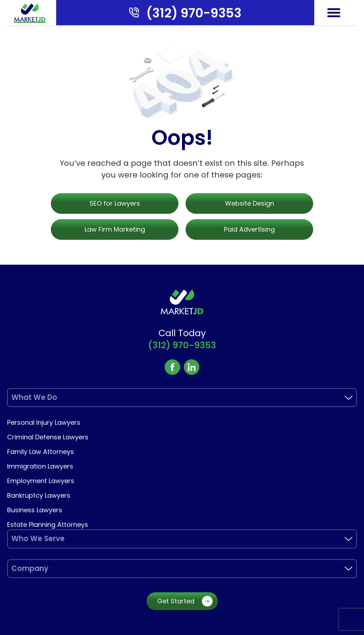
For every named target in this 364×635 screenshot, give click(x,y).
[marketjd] (30, 13)
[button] (334, 12)
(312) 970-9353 (194, 13)
